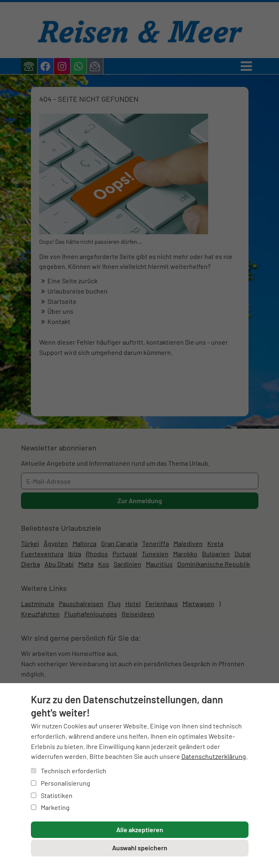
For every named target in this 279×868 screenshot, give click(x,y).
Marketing (50, 807)
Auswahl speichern (140, 848)
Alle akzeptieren (140, 829)
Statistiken (52, 795)
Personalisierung (61, 783)
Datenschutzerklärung (214, 756)
